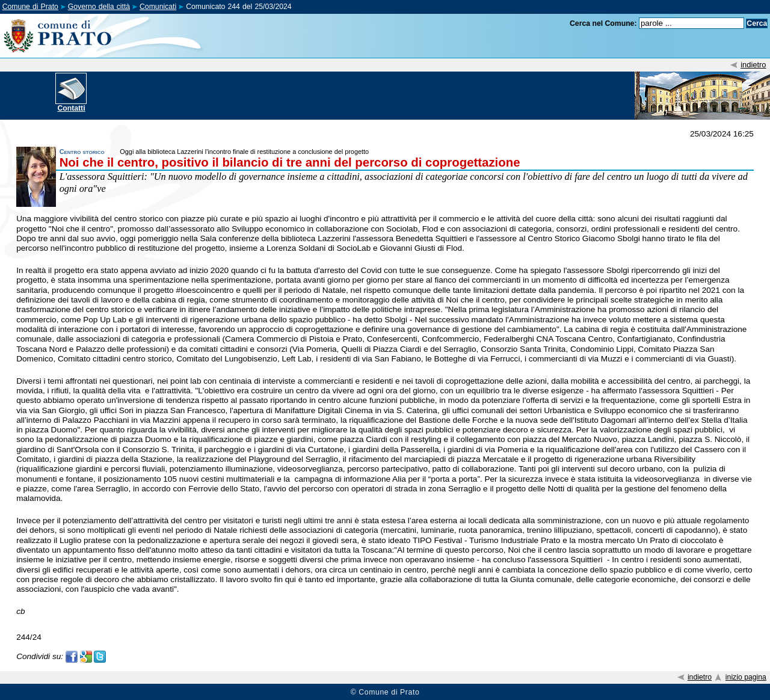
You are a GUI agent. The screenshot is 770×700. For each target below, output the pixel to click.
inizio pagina (746, 677)
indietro (753, 65)
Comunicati (158, 7)
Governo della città (99, 7)
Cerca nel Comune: (603, 23)
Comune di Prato (30, 7)
